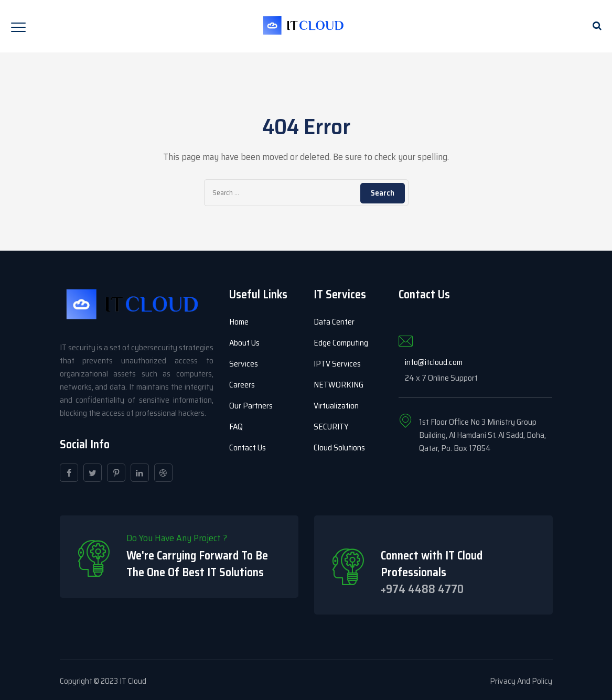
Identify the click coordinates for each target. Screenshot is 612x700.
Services (244, 364)
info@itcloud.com (434, 362)
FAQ (236, 427)
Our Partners (251, 406)
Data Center (334, 322)
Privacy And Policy (521, 681)
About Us (244, 343)
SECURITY (331, 427)
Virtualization (336, 406)
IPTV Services (337, 364)
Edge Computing (341, 343)
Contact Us (248, 448)
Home (239, 322)
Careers (242, 385)
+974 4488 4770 (422, 589)
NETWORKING (339, 385)
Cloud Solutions (339, 448)
